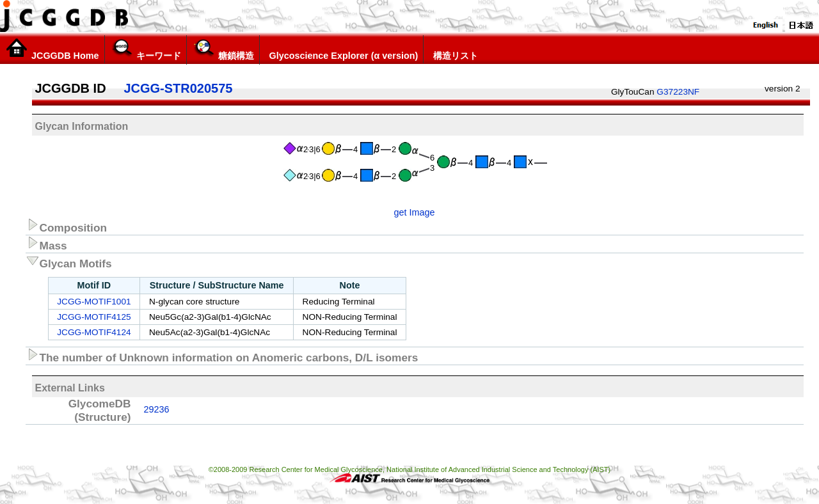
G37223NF (678, 92)
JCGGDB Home (52, 49)
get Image (415, 212)
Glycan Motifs (69, 262)
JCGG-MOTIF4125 (94, 317)
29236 (157, 409)
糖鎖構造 (223, 49)
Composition (67, 226)
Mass (46, 244)
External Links (70, 388)
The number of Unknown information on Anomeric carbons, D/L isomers (222, 356)
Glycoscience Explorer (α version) (342, 49)
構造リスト (453, 49)
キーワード (146, 49)
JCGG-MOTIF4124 (94, 332)
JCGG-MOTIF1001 (94, 302)
